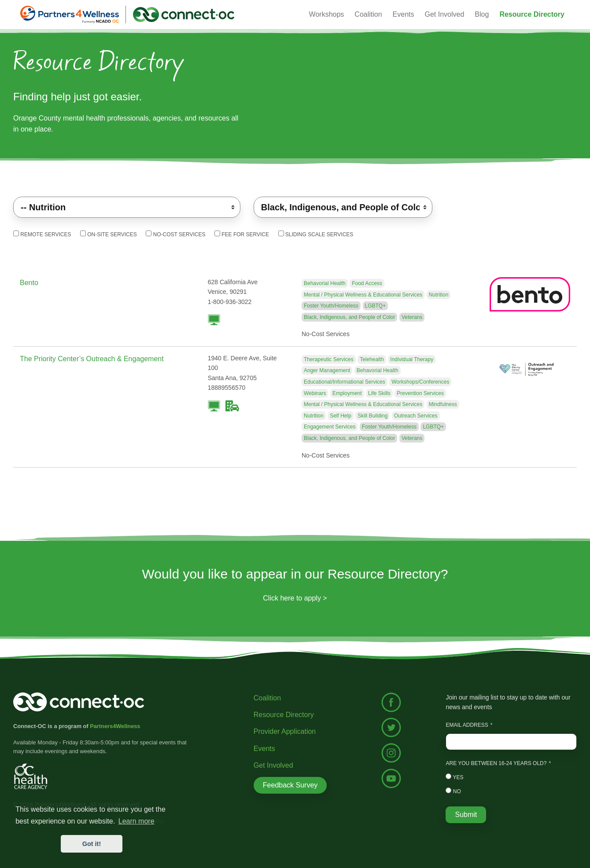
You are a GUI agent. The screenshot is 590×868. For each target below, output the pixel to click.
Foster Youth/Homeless (331, 306)
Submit (466, 815)
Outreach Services (416, 416)
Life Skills (379, 393)
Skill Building (372, 416)
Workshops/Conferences (420, 382)
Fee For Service (242, 234)
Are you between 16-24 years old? (496, 763)
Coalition (267, 698)
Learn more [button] (136, 821)
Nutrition (439, 295)
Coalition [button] (368, 14)
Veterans (412, 317)
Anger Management (327, 370)
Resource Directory (284, 715)
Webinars (315, 393)
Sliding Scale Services (316, 234)
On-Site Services (109, 234)
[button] (532, 15)
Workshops (327, 14)
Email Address (467, 725)
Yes (454, 777)
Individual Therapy (412, 359)
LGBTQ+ (376, 306)
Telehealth (372, 359)
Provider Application (285, 731)
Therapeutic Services (329, 359)
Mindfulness (443, 404)
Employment (347, 393)
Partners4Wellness (115, 726)
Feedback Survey (290, 785)
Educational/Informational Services (345, 382)
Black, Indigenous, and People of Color (349, 317)
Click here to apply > (295, 598)
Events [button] (404, 14)
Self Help (341, 416)
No (453, 791)
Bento (29, 283)
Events (264, 749)
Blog (482, 14)
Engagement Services (330, 427)
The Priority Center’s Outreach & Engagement (92, 359)
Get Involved (445, 14)
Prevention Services (420, 393)
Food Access (367, 283)
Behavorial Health (325, 283)
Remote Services (42, 234)
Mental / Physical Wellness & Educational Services (363, 295)
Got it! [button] (92, 844)
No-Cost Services (175, 234)
